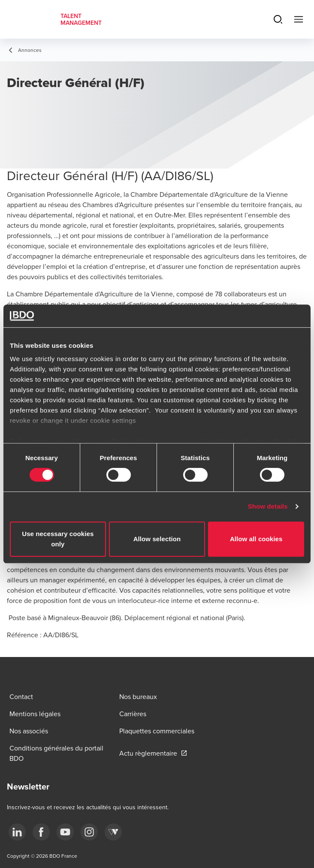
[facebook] (41, 832)
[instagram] (89, 832)
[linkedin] (17, 832)
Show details (268, 506)
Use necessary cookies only (58, 539)
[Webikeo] (113, 832)
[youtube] (65, 832)
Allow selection (157, 539)
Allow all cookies (256, 539)
